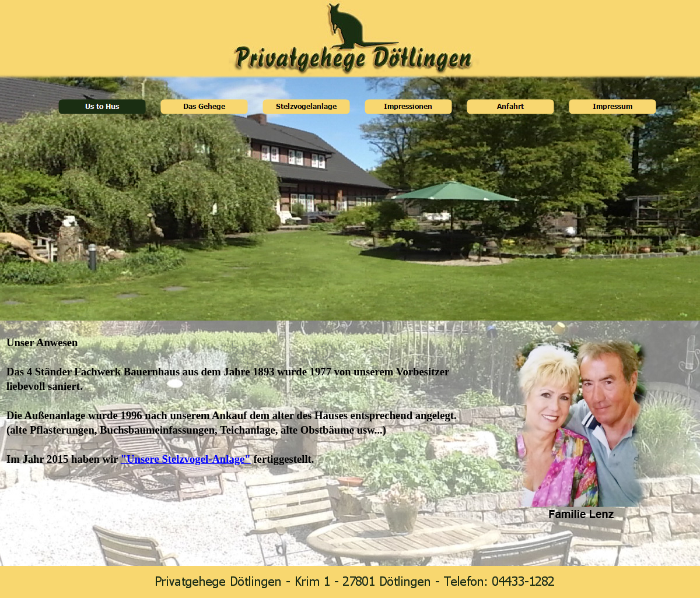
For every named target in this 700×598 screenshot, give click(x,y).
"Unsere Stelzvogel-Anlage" (186, 459)
